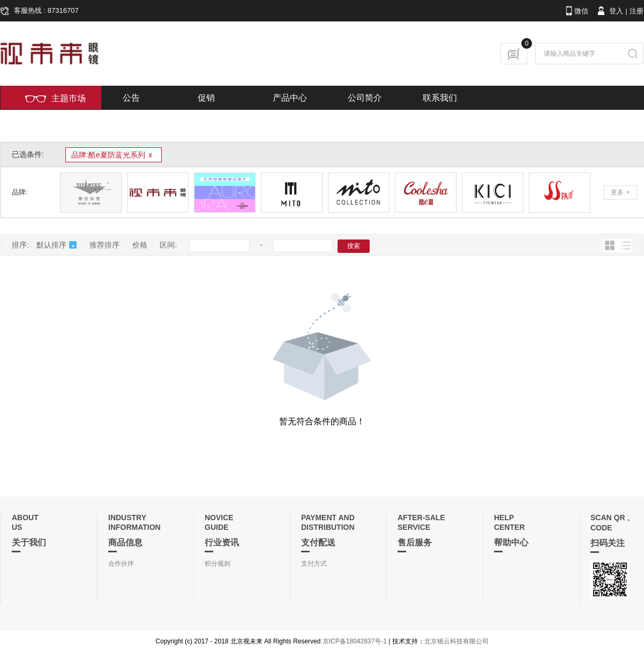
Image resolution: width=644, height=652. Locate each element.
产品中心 (290, 98)
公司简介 (365, 98)
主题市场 (55, 98)
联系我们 (440, 98)
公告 (131, 98)
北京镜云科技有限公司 (456, 641)
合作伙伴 (121, 564)
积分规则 (218, 564)
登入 (609, 11)
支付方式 (314, 564)
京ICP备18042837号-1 (355, 641)
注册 (636, 11)
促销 (206, 98)
